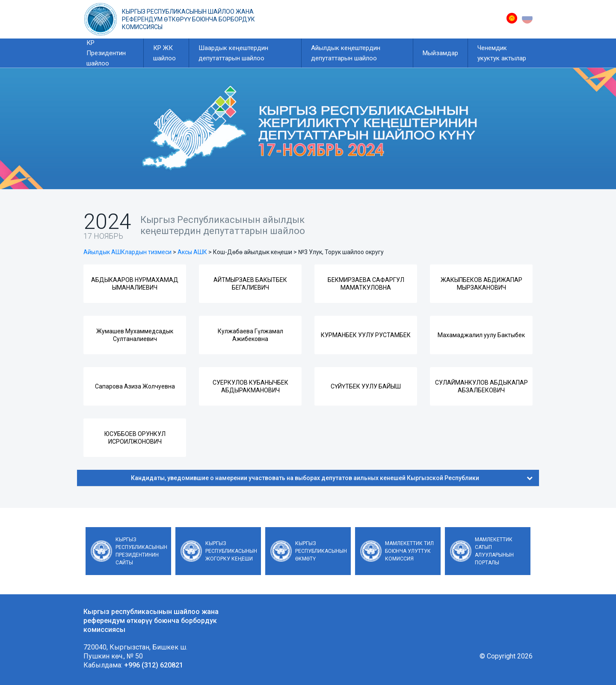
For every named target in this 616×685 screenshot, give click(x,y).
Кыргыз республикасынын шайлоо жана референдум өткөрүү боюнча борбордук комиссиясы (188, 19)
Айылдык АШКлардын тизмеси (127, 252)
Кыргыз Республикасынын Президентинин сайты (141, 551)
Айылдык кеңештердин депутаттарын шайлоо (346, 53)
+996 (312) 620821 (154, 665)
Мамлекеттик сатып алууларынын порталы (494, 551)
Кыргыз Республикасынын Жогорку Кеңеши (231, 551)
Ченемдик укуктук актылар (502, 53)
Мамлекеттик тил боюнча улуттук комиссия (409, 551)
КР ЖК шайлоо (164, 53)
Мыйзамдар (440, 53)
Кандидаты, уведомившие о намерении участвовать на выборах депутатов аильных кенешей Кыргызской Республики (332, 478)
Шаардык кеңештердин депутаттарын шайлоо (233, 53)
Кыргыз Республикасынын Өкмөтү (321, 551)
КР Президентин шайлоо (106, 53)
